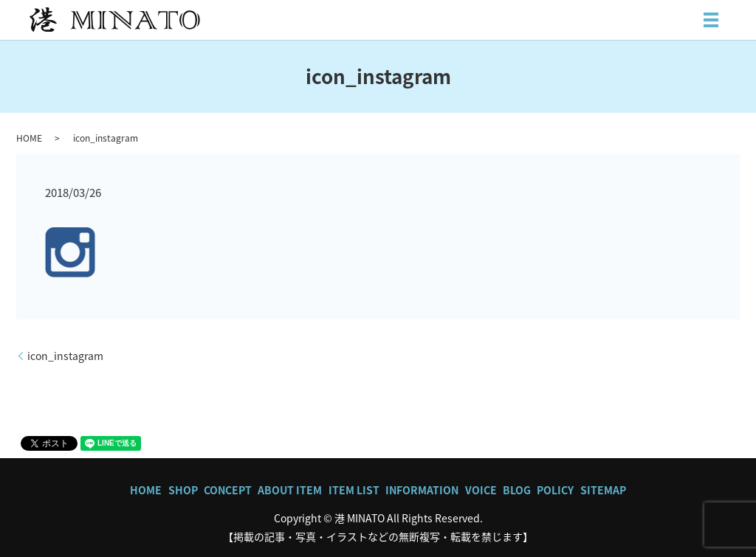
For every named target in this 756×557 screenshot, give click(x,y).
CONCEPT (228, 490)
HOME (29, 138)
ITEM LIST (354, 490)
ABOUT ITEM (290, 490)
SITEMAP (603, 490)
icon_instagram (65, 356)
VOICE (481, 490)
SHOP (183, 490)
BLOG (517, 490)
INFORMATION (422, 490)
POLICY (555, 490)
